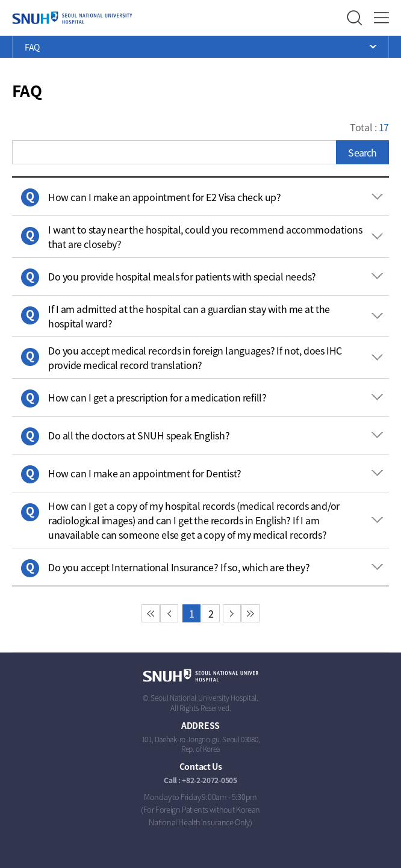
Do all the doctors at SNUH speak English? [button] (139, 435)
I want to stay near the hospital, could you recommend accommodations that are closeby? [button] (205, 237)
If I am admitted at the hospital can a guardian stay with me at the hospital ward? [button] (189, 316)
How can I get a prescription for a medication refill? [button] (157, 397)
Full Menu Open (381, 18)
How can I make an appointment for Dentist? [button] (145, 473)
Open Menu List (200, 47)
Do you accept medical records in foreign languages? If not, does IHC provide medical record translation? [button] (195, 358)
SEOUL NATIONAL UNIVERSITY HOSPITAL (72, 18)
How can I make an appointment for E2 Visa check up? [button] (165, 197)
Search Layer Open (354, 18)
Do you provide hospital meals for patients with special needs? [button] (182, 276)
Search (362, 152)
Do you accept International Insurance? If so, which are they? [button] (179, 567)
